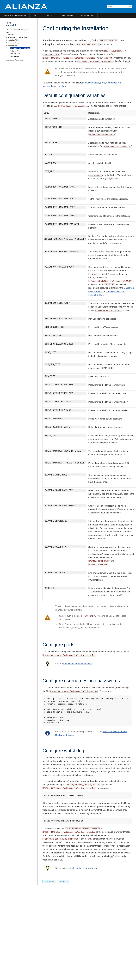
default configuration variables (78, 664)
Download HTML (87, 15)
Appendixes (12, 46)
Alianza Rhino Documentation (15, 15)
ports (103, 83)
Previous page (49, 881)
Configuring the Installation (20, 48)
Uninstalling (14, 56)
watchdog (62, 86)
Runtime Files (15, 54)
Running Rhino (14, 43)
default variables (91, 83)
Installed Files (15, 51)
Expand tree (20, 60)
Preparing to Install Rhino (17, 37)
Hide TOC (49, 15)
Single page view (67, 15)
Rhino (36, 15)
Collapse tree (10, 60)
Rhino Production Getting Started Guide (18, 31)
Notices (11, 35)
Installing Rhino (14, 40)
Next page (63, 881)
